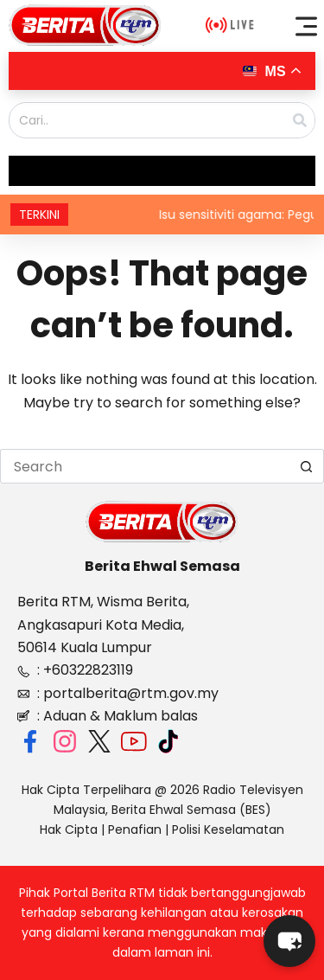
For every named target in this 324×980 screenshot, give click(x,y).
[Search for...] (145, 466)
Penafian (135, 829)
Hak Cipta (69, 829)
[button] (307, 26)
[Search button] (307, 466)
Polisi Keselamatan (228, 829)
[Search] (300, 120)
